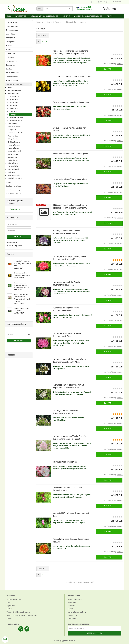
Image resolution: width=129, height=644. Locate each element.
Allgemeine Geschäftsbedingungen (88, 16)
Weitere (110, 16)
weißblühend (14, 97)
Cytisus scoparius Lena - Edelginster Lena (71, 102)
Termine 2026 (72, 615)
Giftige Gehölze (13, 139)
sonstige (13, 115)
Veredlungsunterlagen (14, 190)
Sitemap (9, 618)
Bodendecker (11, 57)
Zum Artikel (109, 69)
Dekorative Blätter (14, 127)
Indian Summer (13, 154)
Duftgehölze (12, 130)
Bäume (10, 88)
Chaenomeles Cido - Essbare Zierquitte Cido (72, 77)
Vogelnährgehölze (14, 175)
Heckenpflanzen (12, 61)
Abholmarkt (72, 602)
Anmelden (19, 237)
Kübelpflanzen (13, 163)
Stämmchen (10, 65)
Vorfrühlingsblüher (16, 118)
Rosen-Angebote (12, 22)
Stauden (9, 182)
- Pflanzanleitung (14, 209)
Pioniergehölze (13, 166)
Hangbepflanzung (14, 145)
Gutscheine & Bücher (13, 194)
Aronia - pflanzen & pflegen (77, 612)
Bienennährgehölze (15, 90)
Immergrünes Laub (15, 151)
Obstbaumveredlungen (14, 186)
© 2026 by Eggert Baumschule (65, 641)
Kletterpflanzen (13, 160)
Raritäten (9, 46)
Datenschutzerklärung (14, 599)
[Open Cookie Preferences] (5, 640)
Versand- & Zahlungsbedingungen (45, 16)
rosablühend (14, 103)
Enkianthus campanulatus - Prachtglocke (70, 154)
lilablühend (14, 112)
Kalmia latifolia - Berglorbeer (65, 462)
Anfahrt (70, 609)
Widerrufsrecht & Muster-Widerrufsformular (22, 615)
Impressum (11, 606)
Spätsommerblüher (16, 121)
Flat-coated (72, 618)
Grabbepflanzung (14, 142)
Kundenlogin (103, 2)
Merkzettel (116, 2)
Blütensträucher (13, 94)
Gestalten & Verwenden (14, 84)
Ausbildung (72, 606)
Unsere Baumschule (75, 599)
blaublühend (14, 109)
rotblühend (13, 106)
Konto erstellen (12, 242)
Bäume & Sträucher (13, 80)
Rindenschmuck (14, 169)
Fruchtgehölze (13, 136)
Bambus (9, 69)
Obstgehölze (10, 53)
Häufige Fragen (21, 16)
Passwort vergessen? (14, 246)
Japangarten (12, 157)
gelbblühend (14, 100)
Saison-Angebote (12, 26)
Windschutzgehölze (15, 178)
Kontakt (66, 16)
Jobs (9, 16)
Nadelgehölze (11, 38)
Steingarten (12, 172)
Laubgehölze (10, 34)
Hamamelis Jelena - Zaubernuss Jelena (70, 179)
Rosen (8, 49)
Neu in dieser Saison (13, 73)
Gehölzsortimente (12, 77)
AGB (8, 602)
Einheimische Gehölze (16, 133)
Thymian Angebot (12, 30)
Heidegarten (10, 42)
